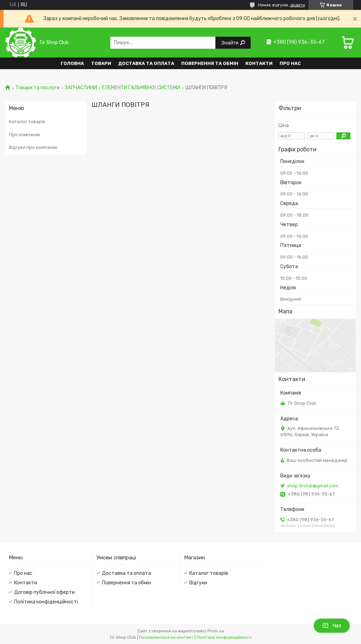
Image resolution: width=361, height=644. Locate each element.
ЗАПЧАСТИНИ (81, 88)
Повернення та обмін (210, 63)
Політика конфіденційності (46, 602)
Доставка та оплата (146, 63)
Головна (72, 63)
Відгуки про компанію (33, 147)
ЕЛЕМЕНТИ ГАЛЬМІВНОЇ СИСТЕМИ (141, 88)
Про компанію (25, 135)
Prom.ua (216, 631)
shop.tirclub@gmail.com (313, 486)
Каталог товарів (27, 122)
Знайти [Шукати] (230, 43)
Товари (101, 63)
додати (298, 5)
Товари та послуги (37, 88)
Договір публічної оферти (44, 592)
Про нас (290, 63)
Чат (332, 626)
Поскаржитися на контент (166, 637)
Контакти (259, 63)
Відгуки (198, 583)
